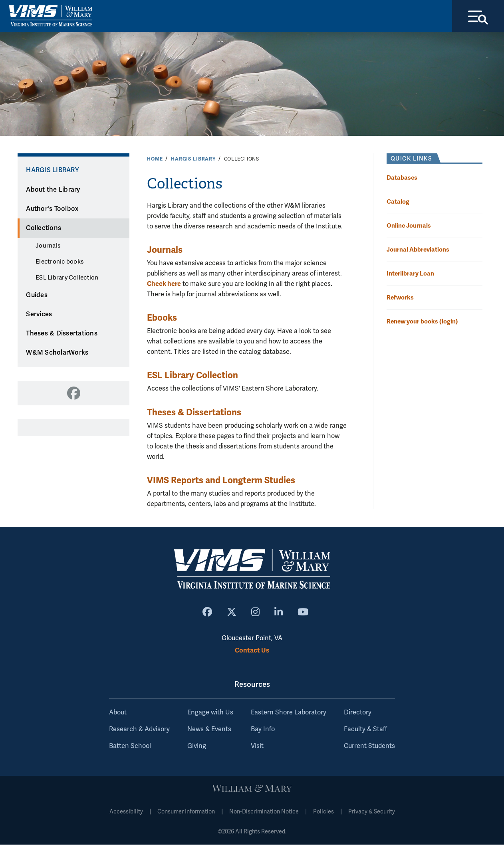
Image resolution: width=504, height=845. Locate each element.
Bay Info (263, 730)
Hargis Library (193, 159)
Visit (257, 746)
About (118, 713)
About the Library (53, 190)
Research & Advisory (139, 730)
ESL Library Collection (67, 278)
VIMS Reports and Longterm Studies (221, 480)
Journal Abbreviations (418, 249)
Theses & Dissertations (62, 334)
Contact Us (252, 650)
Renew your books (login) (422, 322)
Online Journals (409, 225)
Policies (323, 812)
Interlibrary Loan (410, 273)
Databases (402, 178)
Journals (48, 246)
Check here (164, 284)
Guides (37, 295)
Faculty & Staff (365, 730)
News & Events (209, 730)
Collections (44, 228)
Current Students (369, 746)
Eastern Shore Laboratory (289, 713)
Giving (197, 746)
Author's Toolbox (52, 209)
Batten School (130, 746)
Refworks (400, 297)
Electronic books (60, 262)
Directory (358, 713)
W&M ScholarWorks (57, 353)
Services (39, 314)
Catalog (398, 201)
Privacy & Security (372, 812)
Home (155, 159)
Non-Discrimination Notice (264, 812)
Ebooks (162, 318)
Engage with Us (210, 713)
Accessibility (126, 812)
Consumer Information (186, 812)
